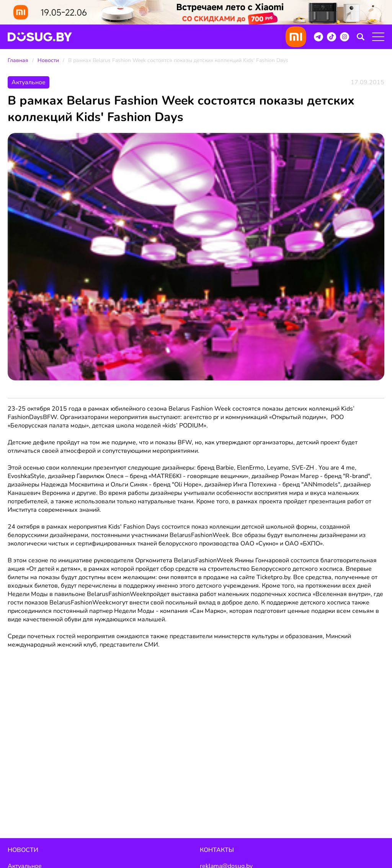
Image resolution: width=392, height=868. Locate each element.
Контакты (217, 850)
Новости (48, 60)
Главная (18, 60)
